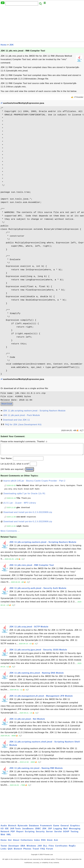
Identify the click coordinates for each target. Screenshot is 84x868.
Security (40, 834)
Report (20, 834)
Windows (31, 848)
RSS (43, 843)
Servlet (58, 834)
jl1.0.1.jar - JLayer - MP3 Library (20, 505)
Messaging (75, 831)
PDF (13, 834)
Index (37, 843)
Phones (27, 851)
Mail (65, 831)
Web (3, 837)
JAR (40, 848)
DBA (23, 848)
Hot (10, 843)
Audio (4, 828)
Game (56, 828)
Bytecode (23, 828)
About (16, 843)
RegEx (72, 848)
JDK (12, 45)
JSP (50, 831)
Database (34, 828)
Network (5, 834)
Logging (58, 831)
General (65, 828)
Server (49, 834)
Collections (27, 843)
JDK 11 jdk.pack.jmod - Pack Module (21, 415)
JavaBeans (28, 831)
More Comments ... (10, 533)
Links (4, 851)
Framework (46, 828)
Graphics (75, 828)
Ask (56, 843)
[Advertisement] (42, 24)
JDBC (38, 831)
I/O (2, 831)
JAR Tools (15, 831)
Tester (4, 848)
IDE (7, 831)
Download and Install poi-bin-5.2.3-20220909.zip (28, 515)
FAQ (43, 851)
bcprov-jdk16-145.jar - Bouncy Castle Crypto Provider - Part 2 (34, 483)
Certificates (61, 848)
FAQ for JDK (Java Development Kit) (23, 425)
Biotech (12, 828)
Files (51, 848)
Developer (14, 848)
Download (7, 404)
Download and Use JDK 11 (16, 420)
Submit (30, 472)
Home (4, 45)
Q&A (10, 851)
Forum (50, 851)
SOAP (66, 834)
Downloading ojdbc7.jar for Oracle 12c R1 (24, 496)
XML (9, 837)
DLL (45, 848)
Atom (50, 843)
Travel (36, 851)
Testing (74, 834)
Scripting (30, 834)
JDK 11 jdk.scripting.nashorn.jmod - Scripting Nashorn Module (34, 411)
